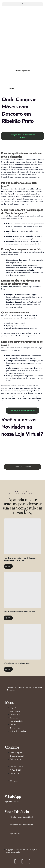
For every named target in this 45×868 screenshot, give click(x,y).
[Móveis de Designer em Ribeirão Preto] (22, 642)
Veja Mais (8, 566)
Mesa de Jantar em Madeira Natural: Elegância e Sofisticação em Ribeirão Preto (20, 559)
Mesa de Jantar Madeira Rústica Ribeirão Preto (19, 612)
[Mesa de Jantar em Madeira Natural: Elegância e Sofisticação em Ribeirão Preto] (22, 536)
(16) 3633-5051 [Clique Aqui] (12, 802)
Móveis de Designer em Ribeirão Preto (17, 663)
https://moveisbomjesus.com (25, 336)
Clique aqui (20, 326)
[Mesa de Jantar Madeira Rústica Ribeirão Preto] (22, 590)
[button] (22, 4)
